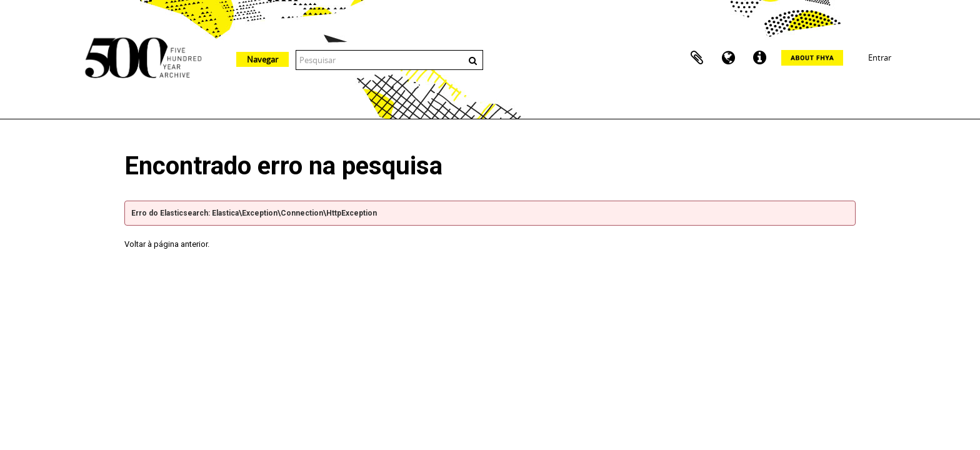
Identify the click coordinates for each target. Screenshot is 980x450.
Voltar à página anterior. (167, 244)
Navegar (262, 59)
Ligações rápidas (759, 58)
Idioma (728, 58)
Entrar (880, 57)
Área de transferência (697, 58)
